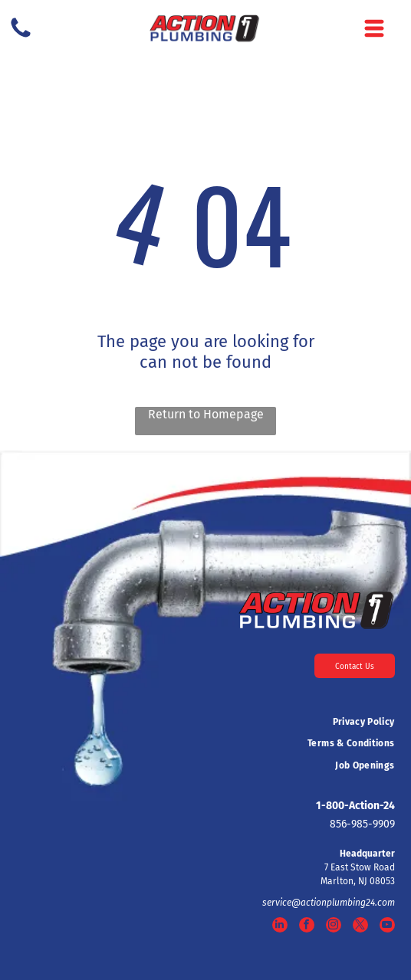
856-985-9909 (362, 824)
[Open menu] (374, 28)
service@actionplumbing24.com (329, 903)
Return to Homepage (206, 414)
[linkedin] (280, 927)
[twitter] (360, 927)
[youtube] (387, 927)
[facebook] (307, 927)
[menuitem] (205, 721)
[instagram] (334, 927)
